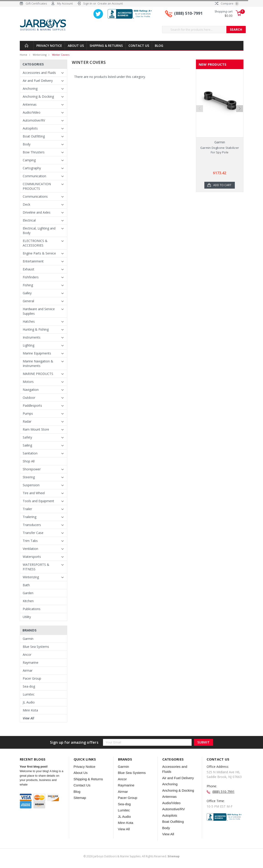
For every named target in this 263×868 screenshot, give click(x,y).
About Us (76, 46)
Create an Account (110, 3)
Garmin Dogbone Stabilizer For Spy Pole (220, 150)
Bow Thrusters (34, 152)
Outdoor (29, 398)
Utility (27, 617)
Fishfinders (31, 277)
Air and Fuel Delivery (38, 81)
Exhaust (29, 269)
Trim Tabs (30, 541)
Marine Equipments (37, 353)
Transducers (32, 525)
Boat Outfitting (34, 136)
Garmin (28, 639)
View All (28, 718)
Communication (34, 176)
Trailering (30, 517)
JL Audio (29, 702)
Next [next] (240, 115)
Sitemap (80, 798)
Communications (35, 196)
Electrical (29, 220)
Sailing (27, 445)
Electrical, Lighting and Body (39, 231)
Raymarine (31, 662)
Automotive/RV (34, 120)
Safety (27, 437)
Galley (27, 293)
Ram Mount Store (36, 429)
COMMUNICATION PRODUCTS (37, 186)
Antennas (30, 104)
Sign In (88, 3)
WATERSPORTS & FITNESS (36, 567)
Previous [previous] (200, 115)
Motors (28, 382)
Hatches (29, 321)
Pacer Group (32, 678)
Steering (29, 477)
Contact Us (139, 46)
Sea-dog (29, 686)
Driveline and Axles (37, 212)
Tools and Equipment (38, 501)
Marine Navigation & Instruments (38, 363)
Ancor (27, 655)
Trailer (27, 509)
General (28, 301)
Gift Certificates (36, 3)
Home (24, 55)
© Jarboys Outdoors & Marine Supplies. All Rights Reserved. (131, 856)
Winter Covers (61, 55)
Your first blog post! (34, 767)
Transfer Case (33, 533)
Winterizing (40, 55)
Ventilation (30, 549)
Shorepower (32, 469)
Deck (26, 204)
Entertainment (33, 261)
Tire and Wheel (34, 493)
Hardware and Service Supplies (39, 311)
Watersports (32, 557)
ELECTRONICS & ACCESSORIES (35, 243)
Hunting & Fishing (36, 329)
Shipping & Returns (106, 46)
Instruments (32, 337)
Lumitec (29, 694)
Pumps (28, 413)
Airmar (28, 670)
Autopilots (30, 128)
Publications (32, 609)
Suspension (31, 485)
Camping (29, 160)
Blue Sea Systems (36, 647)
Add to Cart (222, 185)
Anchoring (30, 89)
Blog (159, 46)
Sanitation (30, 453)
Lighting (29, 345)
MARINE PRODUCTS (38, 374)
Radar (27, 421)
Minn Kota (30, 710)
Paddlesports (32, 405)
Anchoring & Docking (38, 96)
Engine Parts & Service (39, 253)
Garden (28, 593)
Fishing (28, 285)
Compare (227, 3)
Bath (26, 585)
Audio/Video (32, 112)
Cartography (32, 168)
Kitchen (28, 601)
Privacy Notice (49, 46)
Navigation (31, 390)
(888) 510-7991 (188, 13)
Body (27, 144)
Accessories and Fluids (39, 73)
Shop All (29, 461)
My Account (65, 3)
